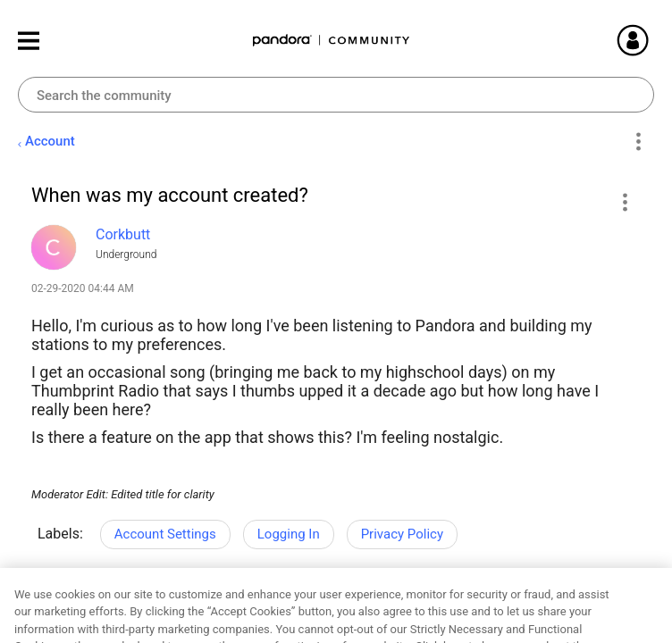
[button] (624, 202)
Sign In (654, 40)
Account (50, 141)
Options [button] (638, 142)
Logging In (289, 534)
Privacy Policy (402, 534)
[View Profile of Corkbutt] (123, 234)
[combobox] (336, 95)
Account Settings (165, 534)
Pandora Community (332, 41)
